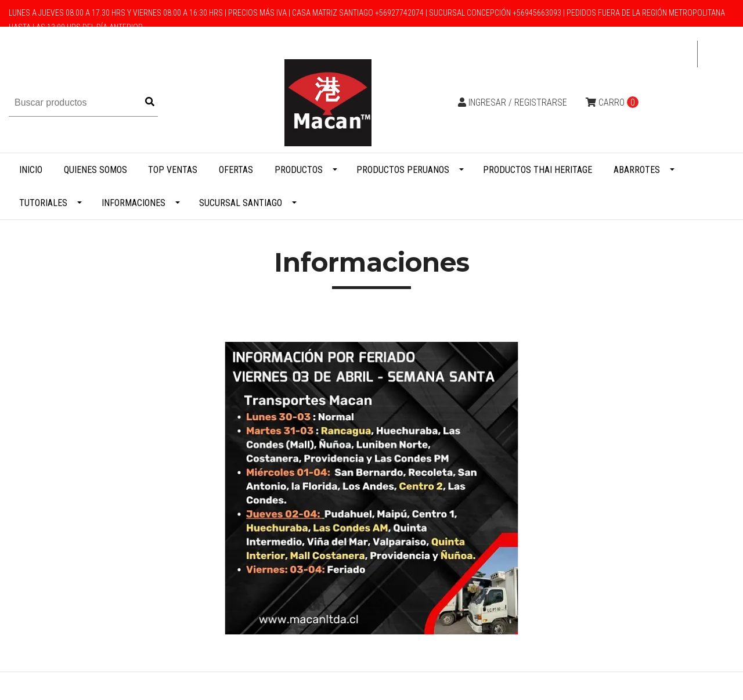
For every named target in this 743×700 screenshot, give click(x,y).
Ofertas (236, 170)
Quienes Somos (95, 170)
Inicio (31, 170)
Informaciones (134, 203)
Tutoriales (43, 203)
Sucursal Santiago (241, 203)
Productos (299, 170)
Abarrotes (637, 170)
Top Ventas (173, 170)
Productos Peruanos (403, 170)
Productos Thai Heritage (538, 170)
